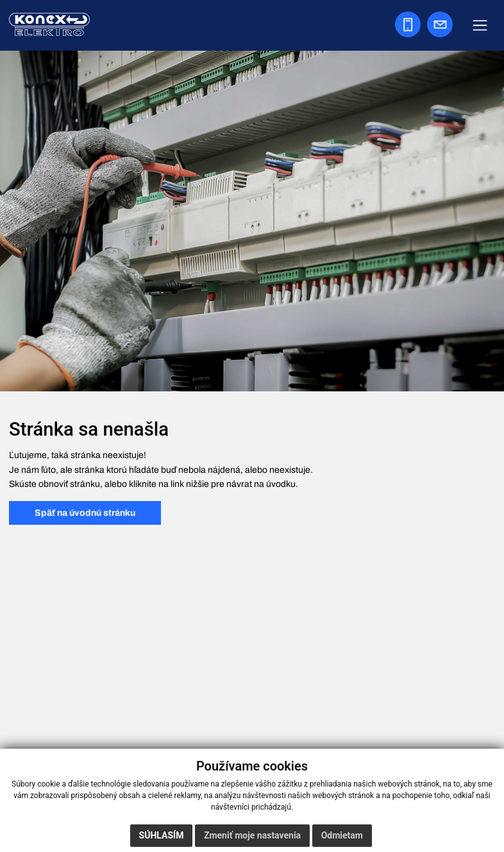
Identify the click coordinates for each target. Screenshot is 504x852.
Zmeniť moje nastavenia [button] (252, 835)
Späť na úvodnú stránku (85, 513)
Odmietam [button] (342, 835)
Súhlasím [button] (162, 835)
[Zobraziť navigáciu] (480, 25)
